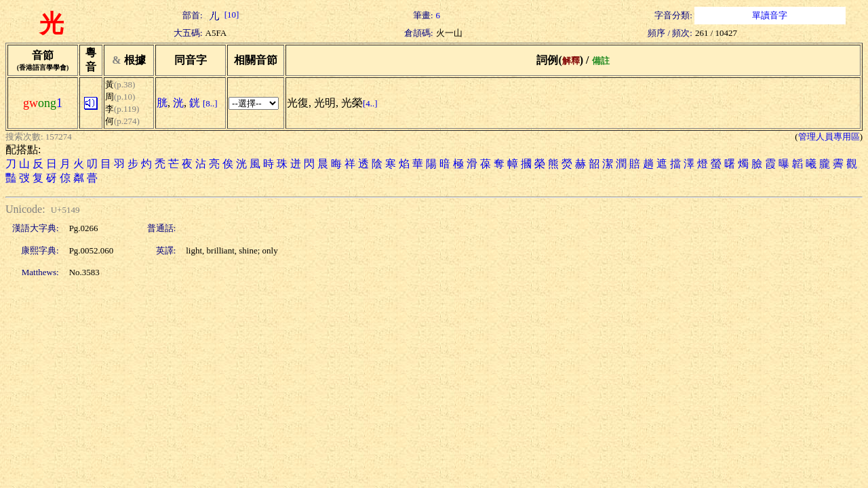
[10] (222, 15)
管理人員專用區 (829, 137)
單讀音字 (770, 15)
